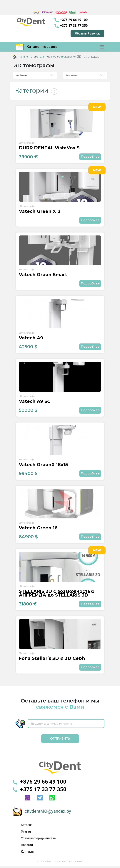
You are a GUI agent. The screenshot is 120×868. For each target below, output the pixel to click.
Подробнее (90, 157)
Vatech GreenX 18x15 (43, 465)
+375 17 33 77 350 (71, 26)
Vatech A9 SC (35, 401)
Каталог (24, 57)
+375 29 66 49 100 (71, 20)
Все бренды (22, 75)
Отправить (60, 739)
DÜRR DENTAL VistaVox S (49, 148)
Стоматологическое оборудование (53, 57)
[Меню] (102, 47)
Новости (27, 845)
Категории (32, 90)
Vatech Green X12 (40, 211)
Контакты (28, 852)
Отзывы (27, 832)
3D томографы (27, 143)
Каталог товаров (37, 47)
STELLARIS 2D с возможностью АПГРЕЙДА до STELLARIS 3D (57, 593)
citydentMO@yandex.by (48, 811)
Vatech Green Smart (43, 275)
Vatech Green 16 (38, 528)
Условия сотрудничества (38, 838)
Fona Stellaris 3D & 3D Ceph (52, 658)
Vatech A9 (31, 338)
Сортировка (72, 75)
